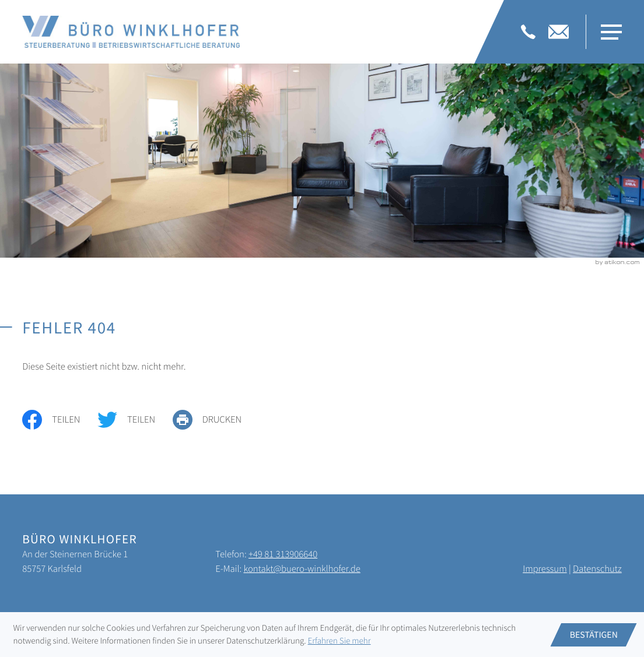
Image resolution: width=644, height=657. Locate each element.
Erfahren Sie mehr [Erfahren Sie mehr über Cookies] (339, 641)
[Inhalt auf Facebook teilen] (60, 420)
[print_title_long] (216, 420)
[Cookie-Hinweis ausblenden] (594, 635)
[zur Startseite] (131, 31)
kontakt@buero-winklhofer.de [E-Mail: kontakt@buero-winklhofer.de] (302, 569)
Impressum (545, 569)
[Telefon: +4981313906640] (528, 32)
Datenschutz (597, 569)
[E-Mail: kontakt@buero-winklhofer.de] (559, 32)
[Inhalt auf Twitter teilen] (135, 420)
